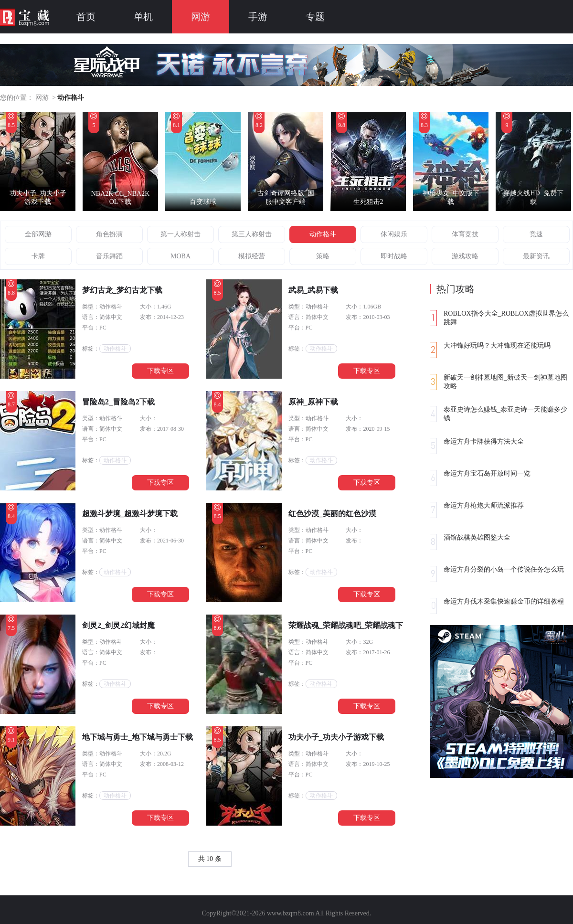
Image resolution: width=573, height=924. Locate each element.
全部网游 (38, 234)
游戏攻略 (465, 256)
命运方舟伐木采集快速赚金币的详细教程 (504, 601)
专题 (315, 17)
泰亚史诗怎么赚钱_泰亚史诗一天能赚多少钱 (505, 414)
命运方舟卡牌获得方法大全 (484, 441)
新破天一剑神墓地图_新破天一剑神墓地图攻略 (505, 382)
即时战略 (394, 256)
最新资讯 (536, 256)
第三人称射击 (252, 234)
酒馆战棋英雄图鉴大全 (477, 537)
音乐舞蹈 (109, 256)
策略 (323, 256)
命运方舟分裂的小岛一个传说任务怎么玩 (504, 569)
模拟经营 (252, 256)
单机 (143, 17)
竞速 (536, 234)
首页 (86, 17)
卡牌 (38, 256)
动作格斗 (323, 234)
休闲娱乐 (394, 234)
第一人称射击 (180, 234)
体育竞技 (465, 234)
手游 (258, 17)
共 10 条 (210, 859)
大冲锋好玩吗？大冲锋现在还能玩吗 (497, 345)
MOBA (180, 256)
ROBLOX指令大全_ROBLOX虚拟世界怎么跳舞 (506, 318)
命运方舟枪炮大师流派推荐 (484, 505)
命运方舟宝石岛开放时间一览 (487, 473)
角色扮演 (109, 234)
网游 (201, 17)
